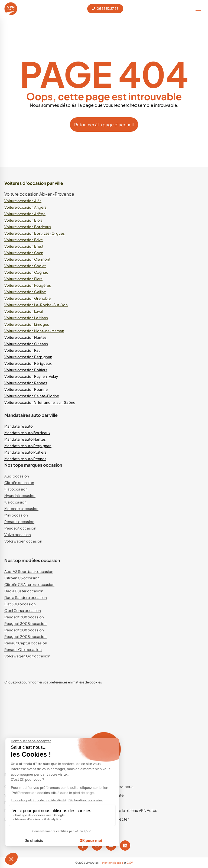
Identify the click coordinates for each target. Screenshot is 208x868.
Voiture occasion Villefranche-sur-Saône (40, 402)
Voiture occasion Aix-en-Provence (39, 194)
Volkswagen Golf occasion (27, 656)
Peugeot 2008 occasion (25, 636)
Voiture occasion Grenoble (27, 298)
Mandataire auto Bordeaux (27, 433)
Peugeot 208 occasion (24, 630)
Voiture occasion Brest (24, 246)
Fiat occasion (16, 489)
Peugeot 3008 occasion (25, 623)
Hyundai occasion (20, 496)
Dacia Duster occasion (24, 591)
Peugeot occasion (20, 528)
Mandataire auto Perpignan (28, 446)
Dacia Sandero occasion (26, 597)
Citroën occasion (19, 483)
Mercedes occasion (21, 509)
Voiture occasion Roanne (26, 389)
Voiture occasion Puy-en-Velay (31, 376)
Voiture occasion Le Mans (26, 318)
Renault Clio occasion (23, 649)
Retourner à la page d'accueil (104, 125)
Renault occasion (19, 522)
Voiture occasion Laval (24, 311)
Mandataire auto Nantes (25, 439)
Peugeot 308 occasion (24, 617)
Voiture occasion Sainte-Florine (32, 396)
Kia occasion (15, 502)
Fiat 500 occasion (20, 604)
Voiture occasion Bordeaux (28, 227)
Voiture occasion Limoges (27, 324)
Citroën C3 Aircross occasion (29, 584)
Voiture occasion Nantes (25, 337)
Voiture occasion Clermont (27, 259)
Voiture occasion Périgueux (28, 363)
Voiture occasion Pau (22, 350)
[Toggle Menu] (198, 9)
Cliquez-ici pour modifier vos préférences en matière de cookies (53, 682)
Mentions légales (113, 863)
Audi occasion (17, 476)
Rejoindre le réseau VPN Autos (131, 810)
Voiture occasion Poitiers (26, 370)
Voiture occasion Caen (24, 253)
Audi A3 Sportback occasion (29, 571)
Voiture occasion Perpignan (28, 357)
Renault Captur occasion (26, 643)
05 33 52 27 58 (105, 9)
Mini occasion (16, 515)
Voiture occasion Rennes (26, 383)
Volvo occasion (18, 535)
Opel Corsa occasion (23, 610)
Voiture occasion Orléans (26, 344)
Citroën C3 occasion (22, 578)
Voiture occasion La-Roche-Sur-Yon (36, 305)
